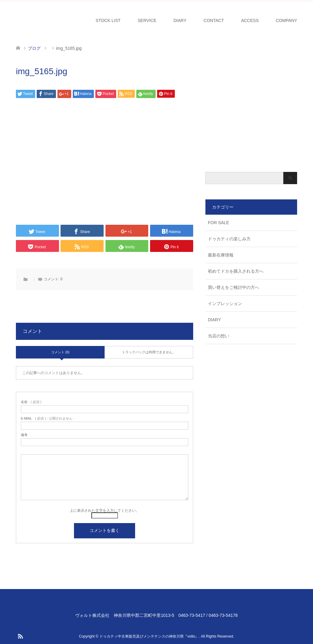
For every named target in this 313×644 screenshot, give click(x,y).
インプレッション (225, 304)
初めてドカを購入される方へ (236, 271)
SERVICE (147, 20)
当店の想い (219, 336)
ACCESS (250, 20)
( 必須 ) (31, 402)
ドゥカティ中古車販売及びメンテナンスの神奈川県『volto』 (149, 636)
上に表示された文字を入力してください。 (105, 511)
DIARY (180, 20)
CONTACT (214, 20)
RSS (20, 636)
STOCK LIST (108, 20)
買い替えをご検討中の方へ (234, 287)
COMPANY (286, 20)
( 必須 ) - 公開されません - (48, 418)
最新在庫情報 (221, 255)
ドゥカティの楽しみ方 (229, 239)
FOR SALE (218, 223)
